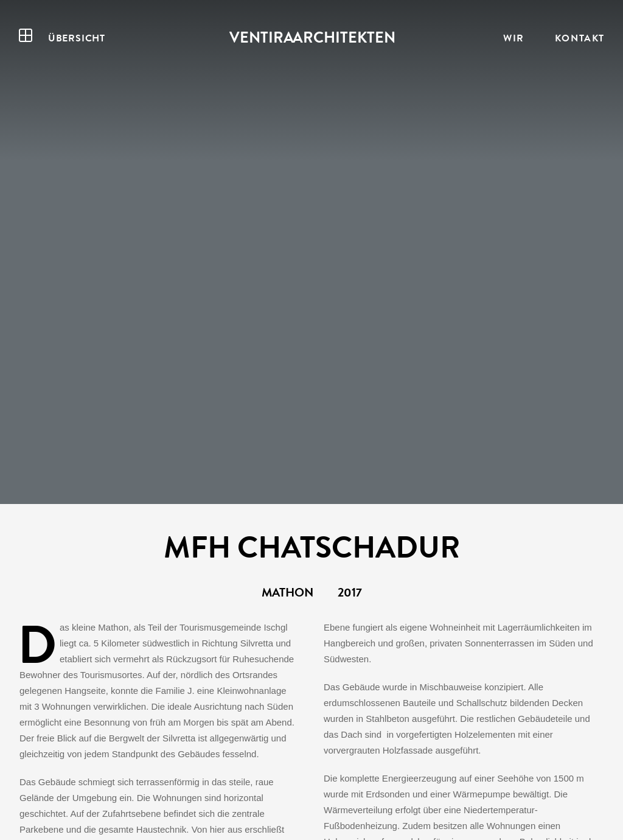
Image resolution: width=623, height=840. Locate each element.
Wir (514, 38)
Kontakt (580, 38)
